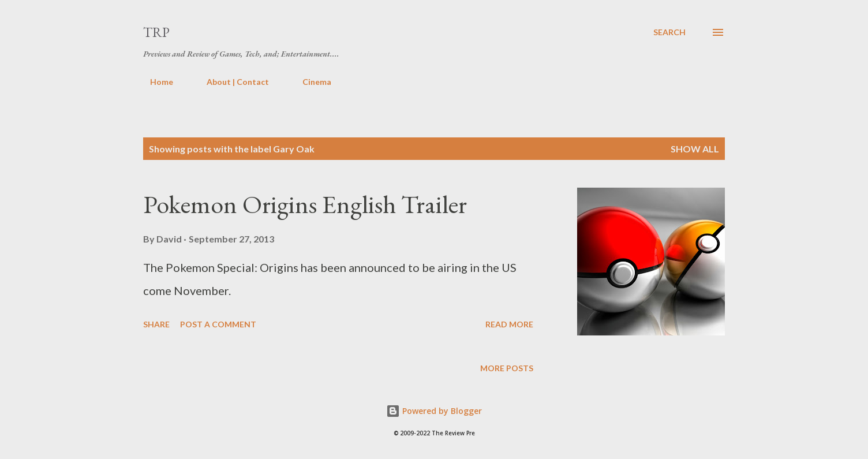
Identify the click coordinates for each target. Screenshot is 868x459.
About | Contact (231, 82)
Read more (509, 324)
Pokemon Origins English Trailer (305, 204)
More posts (507, 368)
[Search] (669, 32)
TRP (156, 32)
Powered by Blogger (434, 411)
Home (155, 82)
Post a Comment (218, 324)
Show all (695, 149)
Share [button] (156, 324)
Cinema (310, 82)
